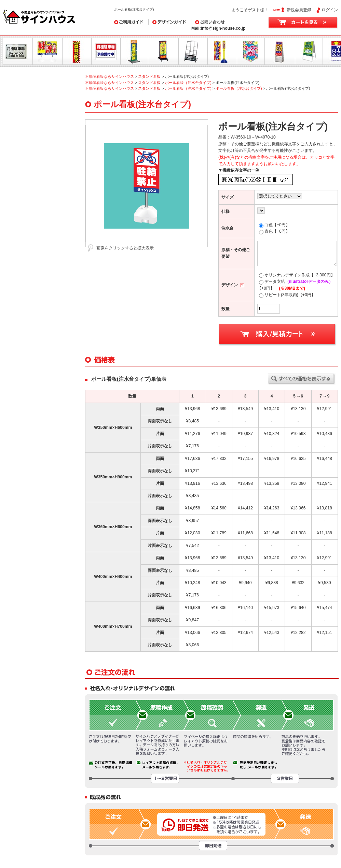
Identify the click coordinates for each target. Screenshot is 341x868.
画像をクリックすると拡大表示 (125, 248)
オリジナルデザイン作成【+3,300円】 (297, 275)
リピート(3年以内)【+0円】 (287, 295)
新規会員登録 (299, 10)
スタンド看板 (149, 76)
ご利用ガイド (131, 22)
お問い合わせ (226, 22)
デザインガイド (170, 22)
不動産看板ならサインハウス (110, 76)
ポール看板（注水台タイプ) (188, 83)
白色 (274, 225)
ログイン (330, 10)
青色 (274, 231)
